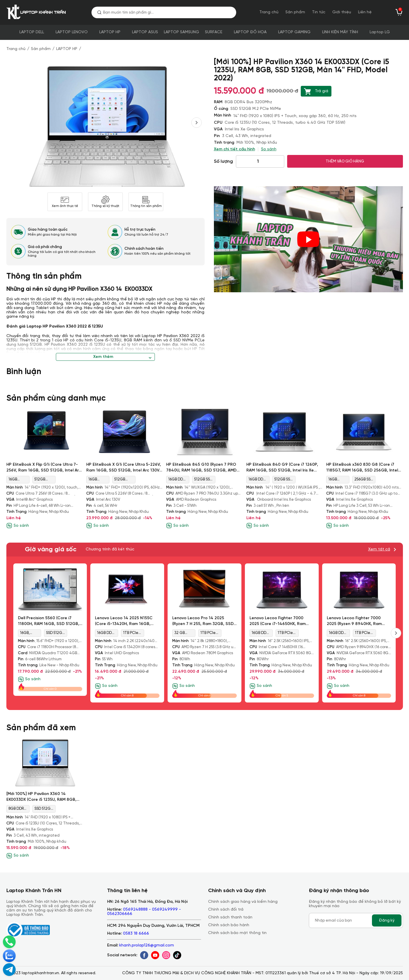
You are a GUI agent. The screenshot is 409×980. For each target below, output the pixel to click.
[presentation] (197, 123)
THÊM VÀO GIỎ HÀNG (345, 161)
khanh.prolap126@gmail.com (147, 945)
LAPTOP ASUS (145, 32)
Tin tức (319, 12)
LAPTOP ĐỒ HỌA (250, 32)
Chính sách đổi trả (226, 910)
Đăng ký (387, 920)
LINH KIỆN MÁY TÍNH (340, 32)
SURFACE (214, 32)
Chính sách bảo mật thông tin (237, 933)
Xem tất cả (379, 549)
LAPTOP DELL (32, 32)
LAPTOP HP (110, 32)
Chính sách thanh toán (230, 917)
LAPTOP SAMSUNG (181, 32)
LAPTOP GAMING (294, 32)
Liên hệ (365, 12)
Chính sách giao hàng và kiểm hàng (243, 902)
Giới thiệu (342, 12)
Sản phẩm (295, 12)
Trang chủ (269, 12)
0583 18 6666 (136, 934)
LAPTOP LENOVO (72, 32)
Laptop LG (380, 32)
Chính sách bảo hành (229, 925)
